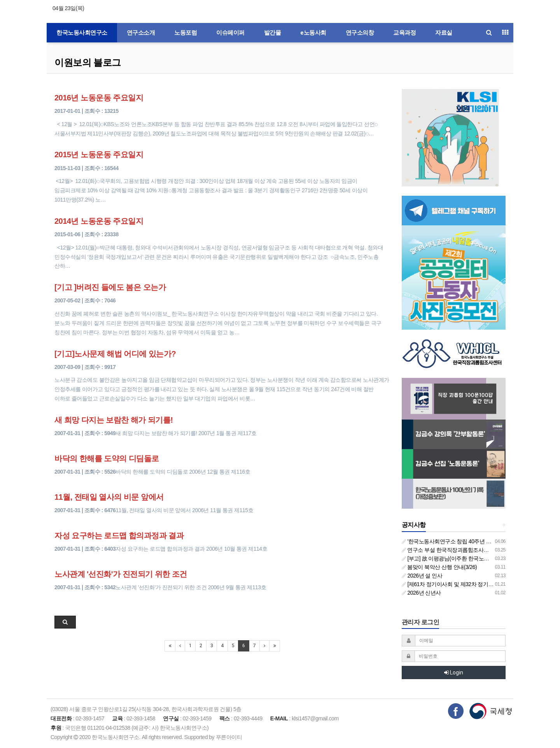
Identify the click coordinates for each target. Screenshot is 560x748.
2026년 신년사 (421, 593)
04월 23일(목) (68, 8)
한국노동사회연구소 (82, 33)
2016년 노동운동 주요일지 (99, 98)
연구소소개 (141, 33)
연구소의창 (360, 33)
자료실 (444, 33)
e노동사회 (313, 33)
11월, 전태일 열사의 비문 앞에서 (109, 497)
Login (454, 672)
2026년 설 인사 (422, 576)
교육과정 (404, 33)
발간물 (273, 33)
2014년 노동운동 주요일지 (99, 221)
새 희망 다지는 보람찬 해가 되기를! (114, 420)
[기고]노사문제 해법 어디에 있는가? (115, 354)
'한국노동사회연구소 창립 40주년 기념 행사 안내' (461, 541)
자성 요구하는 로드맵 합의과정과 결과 (119, 536)
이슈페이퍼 (230, 33)
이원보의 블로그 (88, 62)
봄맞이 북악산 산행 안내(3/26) (439, 567)
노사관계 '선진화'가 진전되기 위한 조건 (121, 574)
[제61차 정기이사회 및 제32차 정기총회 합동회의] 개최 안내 (474, 584)
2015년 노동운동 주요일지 (99, 155)
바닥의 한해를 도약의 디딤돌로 (107, 458)
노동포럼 (185, 33)
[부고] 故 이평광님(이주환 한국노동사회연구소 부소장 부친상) (476, 558)
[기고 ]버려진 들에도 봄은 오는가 (110, 287)
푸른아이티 (229, 737)
